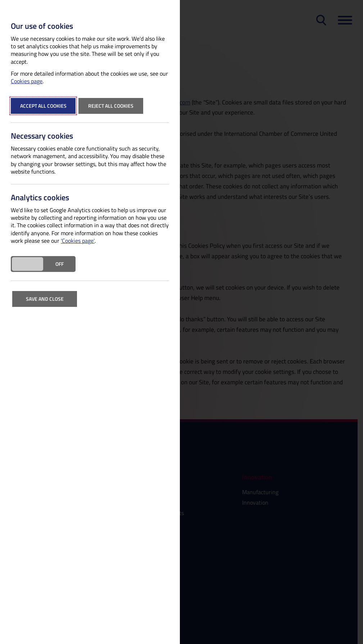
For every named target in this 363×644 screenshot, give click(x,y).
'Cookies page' (78, 241)
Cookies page (27, 81)
